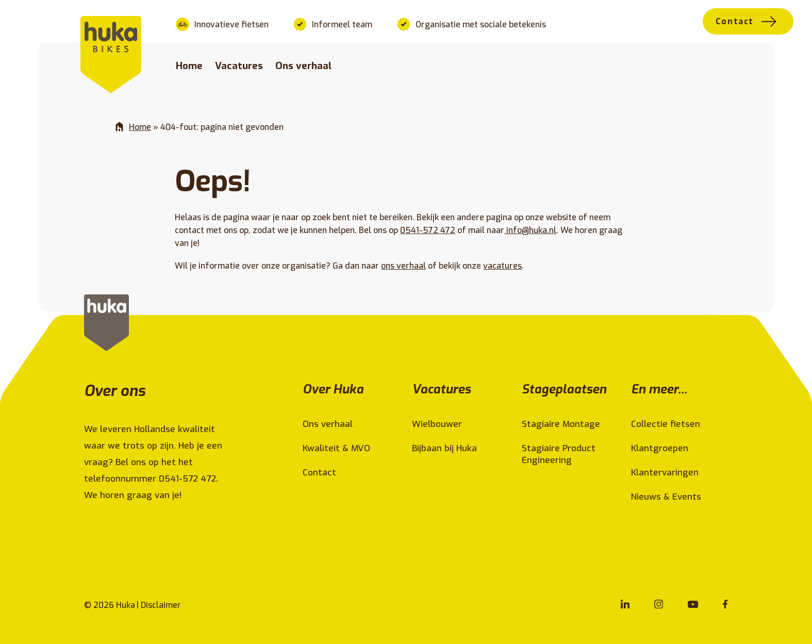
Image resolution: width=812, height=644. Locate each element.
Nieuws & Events (666, 497)
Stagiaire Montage (561, 424)
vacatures (502, 266)
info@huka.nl (530, 230)
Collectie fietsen (666, 424)
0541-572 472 (428, 230)
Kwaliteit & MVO (336, 448)
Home (189, 66)
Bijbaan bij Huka (444, 448)
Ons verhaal (303, 66)
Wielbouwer (437, 424)
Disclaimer (161, 605)
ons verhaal (403, 266)
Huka (126, 605)
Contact (735, 21)
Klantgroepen (660, 448)
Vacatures (239, 66)
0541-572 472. (190, 479)
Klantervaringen (665, 473)
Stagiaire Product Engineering (559, 454)
